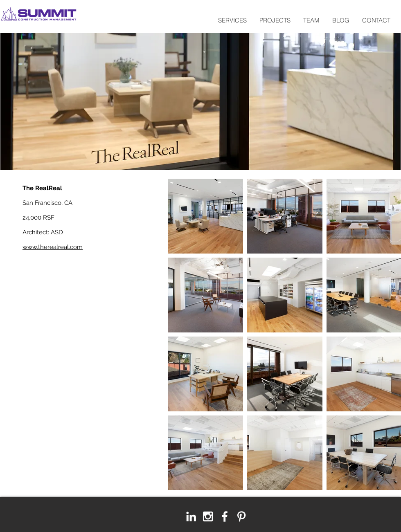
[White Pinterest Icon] (241, 516)
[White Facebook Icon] (225, 516)
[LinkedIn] (191, 516)
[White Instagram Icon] (208, 516)
